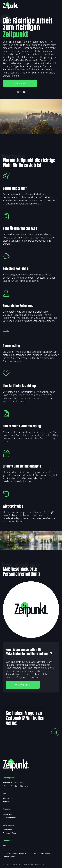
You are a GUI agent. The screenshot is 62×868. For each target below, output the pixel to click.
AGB (27, 853)
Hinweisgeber (44, 853)
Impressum (7, 853)
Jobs (5, 845)
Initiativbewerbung (11, 817)
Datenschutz (19, 853)
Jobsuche (20, 83)
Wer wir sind (23, 685)
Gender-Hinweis (10, 857)
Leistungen (7, 814)
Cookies (34, 853)
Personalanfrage (10, 833)
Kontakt (6, 802)
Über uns (21, 92)
